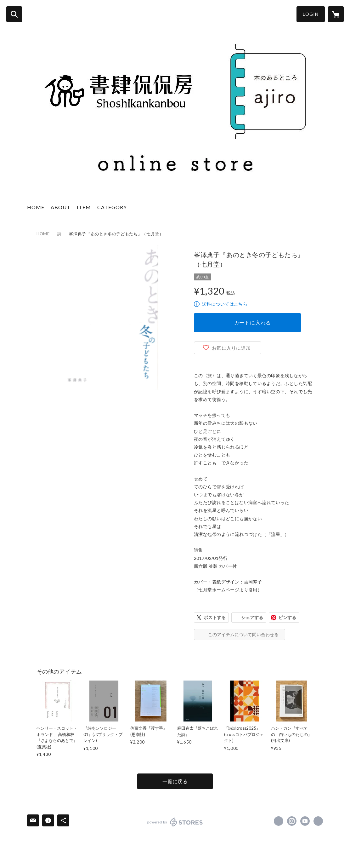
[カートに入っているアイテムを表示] (336, 14)
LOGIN (311, 14)
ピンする (287, 617)
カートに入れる (253, 322)
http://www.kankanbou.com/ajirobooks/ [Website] (318, 821)
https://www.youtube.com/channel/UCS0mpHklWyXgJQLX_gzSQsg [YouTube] (305, 821)
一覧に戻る (175, 781)
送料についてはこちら (225, 304)
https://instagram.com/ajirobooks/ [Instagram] (292, 821)
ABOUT (61, 207)
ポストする (215, 617)
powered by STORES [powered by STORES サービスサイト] (175, 822)
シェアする (252, 617)
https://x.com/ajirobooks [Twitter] (279, 821)
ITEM (84, 207)
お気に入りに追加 (231, 348)
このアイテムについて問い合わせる (243, 634)
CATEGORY (112, 207)
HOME (36, 207)
